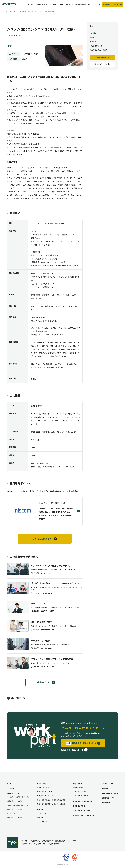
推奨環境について (108, 798)
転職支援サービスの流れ (15, 801)
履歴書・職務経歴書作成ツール (17, 805)
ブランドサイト (43, 821)
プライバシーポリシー (109, 784)
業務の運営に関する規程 (110, 793)
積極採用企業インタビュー (46, 792)
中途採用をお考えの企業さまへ (84, 815)
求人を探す (11, 788)
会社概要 (93, 42)
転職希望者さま (78, 788)
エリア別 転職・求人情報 (81, 811)
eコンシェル (11, 813)
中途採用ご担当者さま (81, 792)
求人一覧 (12, 11)
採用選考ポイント (96, 46)
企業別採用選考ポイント (45, 796)
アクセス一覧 (41, 813)
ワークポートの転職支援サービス (18, 797)
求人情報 (94, 33)
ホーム (5, 11)
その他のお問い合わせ (81, 796)
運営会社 (106, 803)
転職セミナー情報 (43, 788)
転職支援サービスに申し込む (83, 801)
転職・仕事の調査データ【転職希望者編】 (51, 800)
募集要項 (93, 37)
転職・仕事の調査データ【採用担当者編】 (51, 804)
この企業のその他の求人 (98, 50)
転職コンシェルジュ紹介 (15, 809)
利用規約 (105, 788)
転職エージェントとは (14, 817)
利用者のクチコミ (79, 806)
